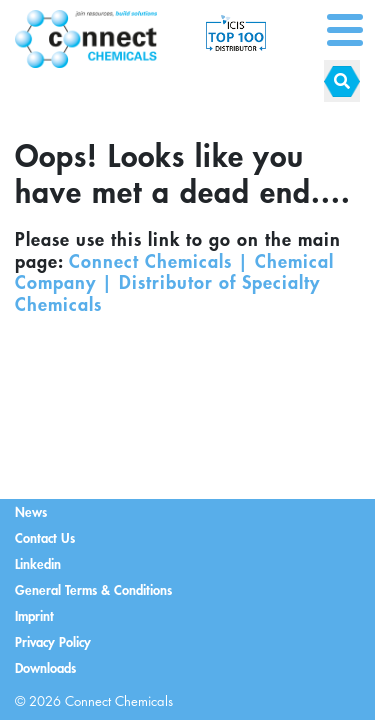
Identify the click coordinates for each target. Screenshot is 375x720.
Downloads (45, 667)
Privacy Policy (53, 641)
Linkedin (38, 563)
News (31, 511)
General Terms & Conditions (93, 589)
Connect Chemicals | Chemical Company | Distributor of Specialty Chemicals (174, 282)
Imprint (34, 615)
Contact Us (45, 537)
